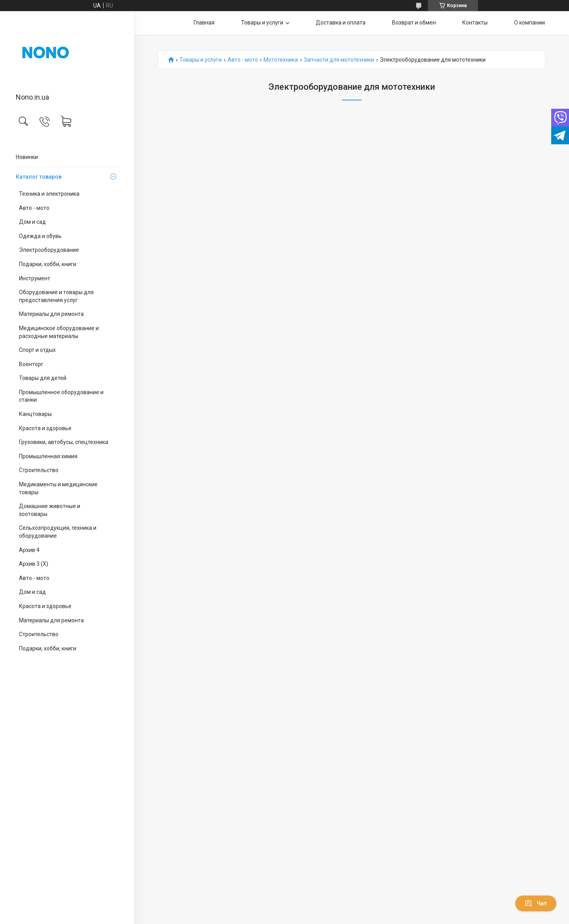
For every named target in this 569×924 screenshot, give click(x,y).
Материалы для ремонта (51, 314)
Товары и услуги (262, 23)
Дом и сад (32, 222)
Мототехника (281, 60)
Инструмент (35, 278)
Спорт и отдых (37, 350)
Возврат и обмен (414, 23)
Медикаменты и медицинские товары (58, 488)
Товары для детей (43, 378)
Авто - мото (34, 208)
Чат (536, 903)
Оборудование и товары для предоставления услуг (56, 296)
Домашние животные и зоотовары (50, 510)
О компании (529, 23)
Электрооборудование (49, 250)
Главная (204, 23)
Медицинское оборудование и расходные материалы (59, 332)
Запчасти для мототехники (339, 60)
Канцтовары (35, 414)
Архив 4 (29, 550)
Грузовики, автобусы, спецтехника (64, 442)
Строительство (39, 470)
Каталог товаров (39, 177)
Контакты (475, 23)
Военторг (31, 364)
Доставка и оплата (341, 23)
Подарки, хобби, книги (48, 264)
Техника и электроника (49, 194)
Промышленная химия (48, 456)
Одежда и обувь (40, 236)
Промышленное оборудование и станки (61, 396)
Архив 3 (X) (34, 564)
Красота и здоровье (45, 428)
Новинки (27, 157)
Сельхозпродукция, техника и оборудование (58, 532)
